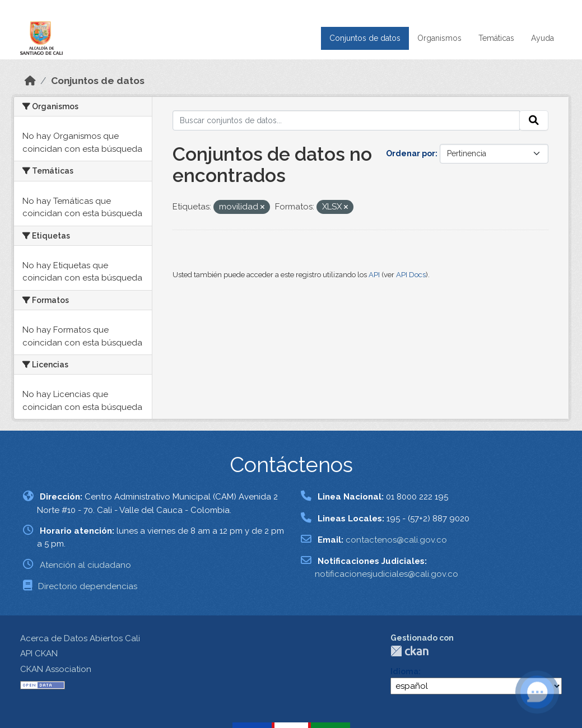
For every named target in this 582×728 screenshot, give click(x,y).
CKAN (409, 651)
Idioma (404, 671)
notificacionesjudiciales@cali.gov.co (387, 574)
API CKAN (39, 654)
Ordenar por (411, 153)
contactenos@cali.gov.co (396, 540)
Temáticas (496, 38)
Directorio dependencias (88, 586)
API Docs (411, 275)
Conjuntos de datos (365, 38)
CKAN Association (56, 669)
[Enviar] (534, 120)
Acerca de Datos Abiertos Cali (80, 638)
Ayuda (543, 38)
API (374, 275)
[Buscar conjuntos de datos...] (346, 120)
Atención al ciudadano (85, 565)
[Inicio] (30, 81)
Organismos (439, 38)
